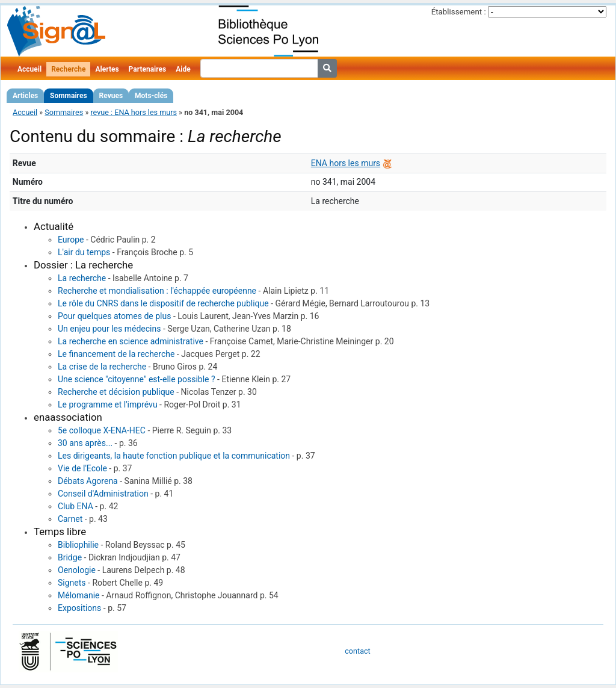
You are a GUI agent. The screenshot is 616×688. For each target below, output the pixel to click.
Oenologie (77, 570)
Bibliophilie (78, 545)
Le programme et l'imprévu (108, 404)
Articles (25, 96)
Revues (111, 96)
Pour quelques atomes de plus (114, 316)
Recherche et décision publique (116, 392)
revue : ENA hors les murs (134, 112)
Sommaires (68, 96)
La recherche (82, 278)
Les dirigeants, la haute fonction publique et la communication (174, 456)
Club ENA (75, 506)
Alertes (107, 69)
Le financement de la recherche (116, 354)
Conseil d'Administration (103, 494)
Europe (71, 240)
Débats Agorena (88, 481)
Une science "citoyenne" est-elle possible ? (137, 379)
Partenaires (148, 69)
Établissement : (459, 12)
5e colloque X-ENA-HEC (102, 430)
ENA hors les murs (346, 163)
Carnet (70, 519)
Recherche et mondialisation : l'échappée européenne (157, 291)
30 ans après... (85, 443)
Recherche (68, 69)
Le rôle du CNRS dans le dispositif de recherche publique (163, 303)
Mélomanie (79, 595)
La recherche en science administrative (131, 341)
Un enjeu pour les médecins (109, 329)
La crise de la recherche (102, 367)
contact (357, 651)
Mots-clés (151, 96)
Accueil (29, 69)
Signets (72, 583)
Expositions (79, 608)
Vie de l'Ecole (82, 468)
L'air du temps (84, 252)
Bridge (70, 557)
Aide (183, 69)
